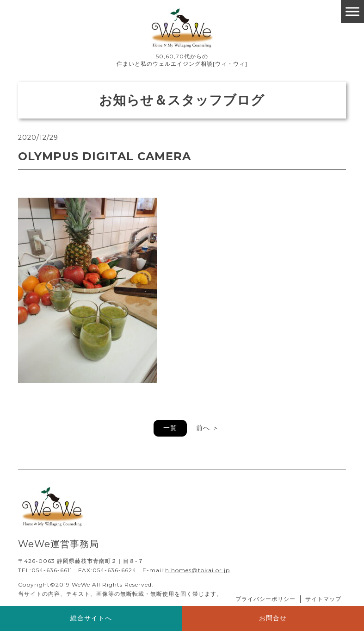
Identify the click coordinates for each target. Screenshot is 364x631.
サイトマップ (323, 599)
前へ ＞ (208, 428)
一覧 (170, 428)
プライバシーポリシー (265, 599)
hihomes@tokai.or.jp (197, 570)
